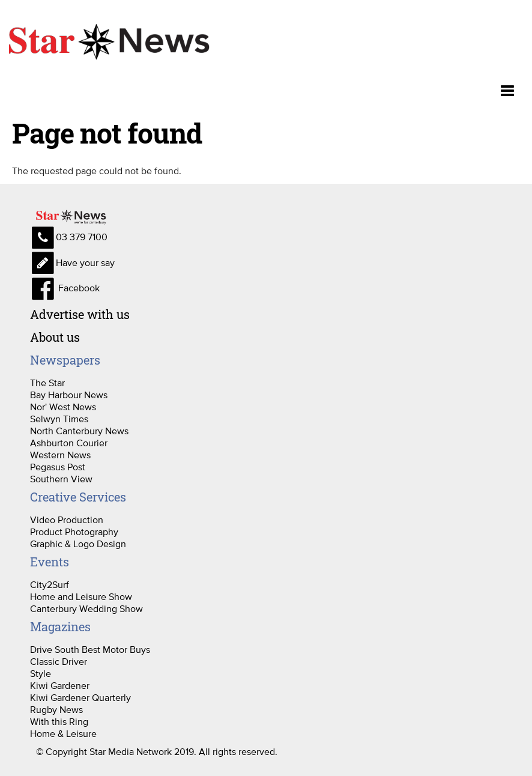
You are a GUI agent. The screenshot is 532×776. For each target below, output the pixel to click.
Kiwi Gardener (60, 685)
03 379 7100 (69, 237)
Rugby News (56, 709)
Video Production (67, 520)
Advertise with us (80, 314)
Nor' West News (63, 407)
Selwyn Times (59, 419)
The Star (47, 383)
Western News (60, 455)
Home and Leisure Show (81, 596)
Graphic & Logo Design (78, 544)
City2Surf (50, 584)
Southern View (61, 479)
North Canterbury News (79, 431)
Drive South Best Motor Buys (90, 649)
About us (55, 337)
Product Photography (74, 532)
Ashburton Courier (69, 443)
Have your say (72, 262)
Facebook (65, 288)
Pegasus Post (58, 467)
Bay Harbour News (69, 395)
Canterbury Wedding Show (86, 608)
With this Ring (59, 721)
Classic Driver (59, 661)
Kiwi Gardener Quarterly (80, 697)
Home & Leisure (63, 733)
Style (41, 673)
